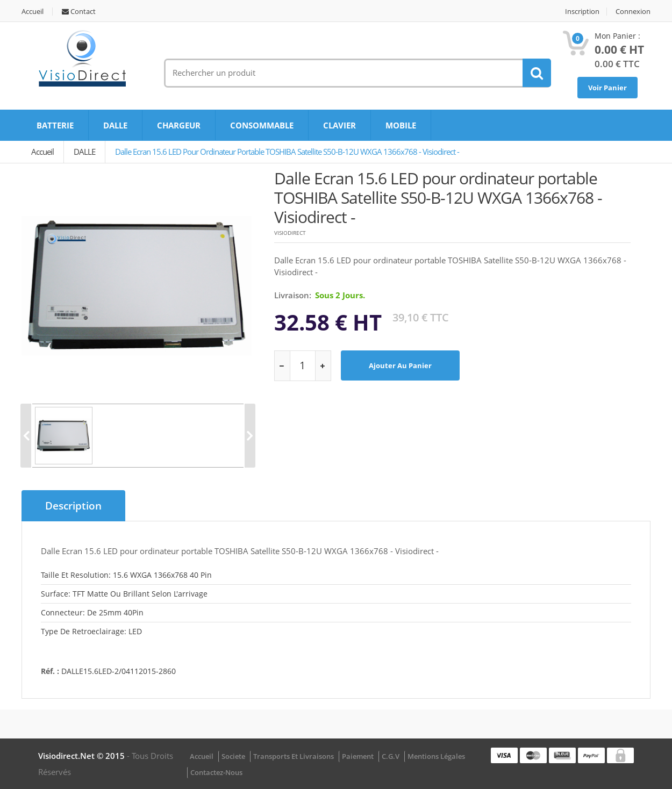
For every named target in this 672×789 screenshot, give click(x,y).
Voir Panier (607, 88)
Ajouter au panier (400, 365)
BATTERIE (55, 125)
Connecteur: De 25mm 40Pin (92, 612)
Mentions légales (436, 756)
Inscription (582, 12)
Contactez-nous (216, 772)
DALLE (115, 125)
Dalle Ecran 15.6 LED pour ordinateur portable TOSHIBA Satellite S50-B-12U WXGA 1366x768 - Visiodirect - (287, 152)
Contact (79, 12)
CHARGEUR (179, 125)
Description (73, 506)
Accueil (33, 12)
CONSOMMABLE (262, 125)
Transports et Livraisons (294, 756)
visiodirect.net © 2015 (83, 756)
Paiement (358, 756)
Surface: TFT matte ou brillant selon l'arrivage (124, 594)
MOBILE (401, 125)
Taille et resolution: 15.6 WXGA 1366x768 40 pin (126, 575)
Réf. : (50, 671)
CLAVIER (339, 125)
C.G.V (391, 756)
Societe (233, 756)
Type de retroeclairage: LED (91, 631)
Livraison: (293, 295)
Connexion (633, 12)
